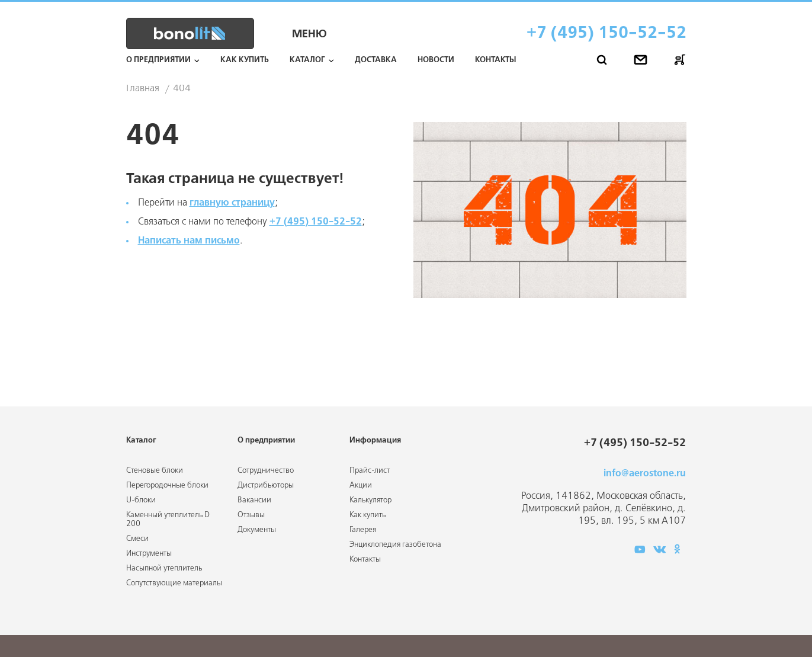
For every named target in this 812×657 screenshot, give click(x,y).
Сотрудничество (266, 471)
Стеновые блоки (155, 471)
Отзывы (251, 515)
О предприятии (158, 60)
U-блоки (141, 500)
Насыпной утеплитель (164, 568)
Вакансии (254, 500)
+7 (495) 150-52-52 (606, 33)
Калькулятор (370, 500)
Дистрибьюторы (266, 485)
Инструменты (149, 554)
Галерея (363, 530)
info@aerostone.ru (645, 474)
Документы (257, 530)
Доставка (376, 60)
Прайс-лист (370, 471)
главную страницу (232, 203)
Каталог (307, 60)
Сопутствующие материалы (174, 583)
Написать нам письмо (189, 241)
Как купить (245, 60)
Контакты (495, 60)
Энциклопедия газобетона (395, 545)
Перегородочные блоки (167, 485)
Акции (361, 485)
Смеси (137, 539)
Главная (143, 89)
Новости (436, 60)
